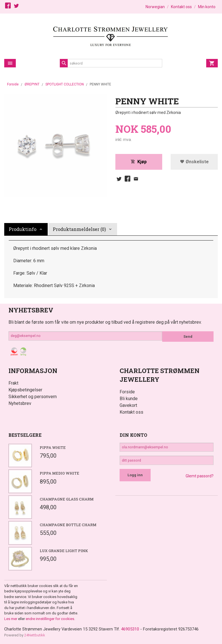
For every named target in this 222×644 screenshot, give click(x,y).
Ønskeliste (194, 162)
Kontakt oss (131, 412)
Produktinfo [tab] (23, 229)
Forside (13, 84)
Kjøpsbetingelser (25, 390)
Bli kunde (129, 399)
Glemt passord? (200, 480)
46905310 (140, 629)
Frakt (13, 383)
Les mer (11, 619)
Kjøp (139, 162)
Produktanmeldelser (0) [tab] (79, 229)
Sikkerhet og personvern (33, 397)
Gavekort (128, 405)
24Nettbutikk (35, 635)
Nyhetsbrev (20, 403)
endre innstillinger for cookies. (50, 619)
